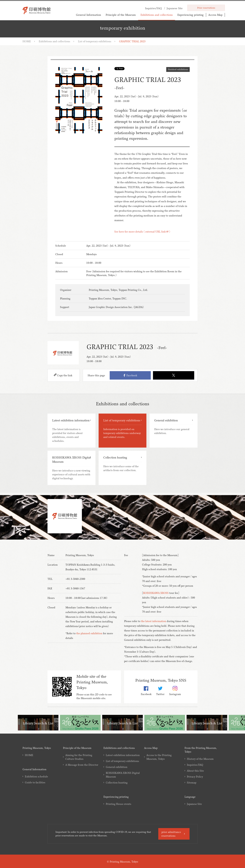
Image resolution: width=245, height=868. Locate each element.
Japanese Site (194, 804)
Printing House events (119, 804)
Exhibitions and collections (157, 15)
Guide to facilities (35, 782)
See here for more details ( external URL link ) (142, 232)
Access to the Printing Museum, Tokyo (159, 757)
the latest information (154, 621)
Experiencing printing (190, 15)
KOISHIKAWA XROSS (156, 593)
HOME (27, 41)
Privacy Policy (195, 777)
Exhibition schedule (36, 776)
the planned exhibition (89, 633)
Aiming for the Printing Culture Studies (79, 757)
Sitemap (192, 783)
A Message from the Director (82, 765)
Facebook (130, 375)
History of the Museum (200, 759)
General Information (88, 15)
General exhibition (117, 767)
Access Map (215, 15)
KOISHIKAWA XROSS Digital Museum (123, 775)
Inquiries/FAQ (195, 765)
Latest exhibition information (123, 755)
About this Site (195, 771)
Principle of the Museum (121, 15)
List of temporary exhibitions (95, 41)
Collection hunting (117, 783)
